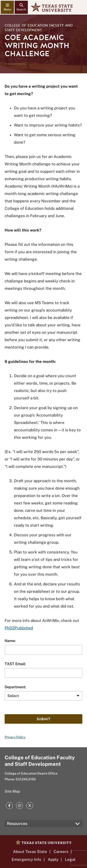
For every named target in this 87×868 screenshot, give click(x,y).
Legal (70, 859)
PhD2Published (19, 628)
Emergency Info (26, 859)
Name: (10, 641)
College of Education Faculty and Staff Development (39, 28)
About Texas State (30, 852)
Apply (53, 859)
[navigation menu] (7, 7)
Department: (15, 687)
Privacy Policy (15, 737)
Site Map (12, 791)
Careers (61, 852)
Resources (17, 823)
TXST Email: (15, 664)
